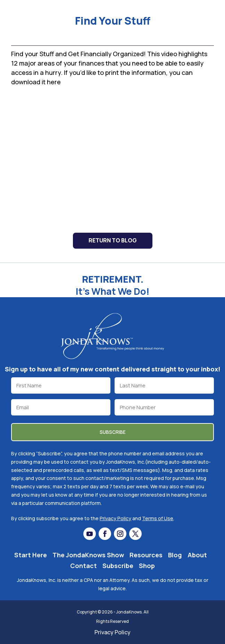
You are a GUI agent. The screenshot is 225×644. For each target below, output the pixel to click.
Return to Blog (113, 240)
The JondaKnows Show (88, 555)
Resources (146, 555)
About (197, 555)
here (54, 82)
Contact (84, 566)
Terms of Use (158, 518)
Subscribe (118, 566)
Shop (147, 566)
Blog (175, 555)
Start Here (31, 555)
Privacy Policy (115, 518)
